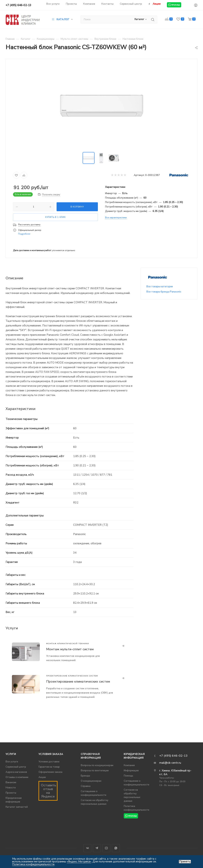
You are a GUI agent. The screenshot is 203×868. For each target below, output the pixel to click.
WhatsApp (116, 848)
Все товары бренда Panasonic (164, 292)
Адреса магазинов (16, 772)
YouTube (106, 848)
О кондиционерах (91, 781)
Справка (86, 786)
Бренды (85, 776)
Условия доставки (49, 762)
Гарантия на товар (49, 767)
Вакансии (11, 782)
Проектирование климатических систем (78, 681)
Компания (129, 765)
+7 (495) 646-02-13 (18, 5)
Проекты (11, 793)
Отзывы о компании (17, 777)
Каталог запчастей (17, 807)
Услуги (11, 754)
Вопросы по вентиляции (95, 771)
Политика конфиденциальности (33, 864)
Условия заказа (51, 754)
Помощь (128, 776)
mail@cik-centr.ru (170, 763)
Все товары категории (160, 287)
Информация (131, 771)
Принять (185, 862)
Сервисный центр (16, 767)
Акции (42, 777)
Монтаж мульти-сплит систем (70, 649)
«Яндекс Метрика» (79, 862)
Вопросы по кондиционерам (97, 765)
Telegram (97, 848)
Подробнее (24, 234)
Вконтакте (87, 848)
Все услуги (12, 762)
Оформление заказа (50, 772)
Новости (11, 788)
